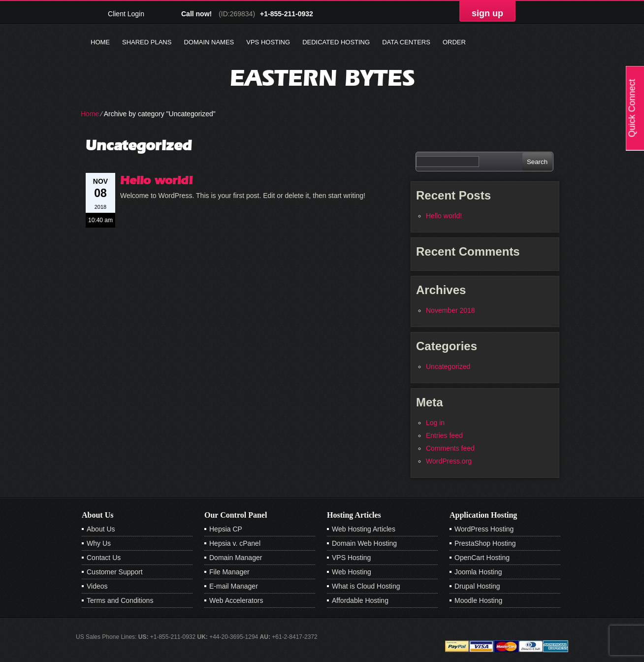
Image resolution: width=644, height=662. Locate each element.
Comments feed (450, 448)
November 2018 (451, 310)
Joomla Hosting (478, 572)
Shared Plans (147, 42)
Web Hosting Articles (364, 529)
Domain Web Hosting (364, 543)
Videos (97, 586)
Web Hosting (352, 572)
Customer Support (115, 572)
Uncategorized (448, 366)
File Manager (229, 572)
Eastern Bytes (322, 78)
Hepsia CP (226, 529)
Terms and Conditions (120, 600)
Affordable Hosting (360, 600)
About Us (101, 529)
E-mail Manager (234, 586)
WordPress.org (449, 461)
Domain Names (209, 42)
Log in (435, 423)
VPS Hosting (268, 42)
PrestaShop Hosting (485, 543)
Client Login (126, 14)
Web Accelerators (236, 600)
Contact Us (104, 558)
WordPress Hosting (484, 529)
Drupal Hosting (477, 586)
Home (100, 42)
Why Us (99, 543)
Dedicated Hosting (336, 42)
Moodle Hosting (478, 600)
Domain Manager (236, 558)
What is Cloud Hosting (366, 586)
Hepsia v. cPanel (235, 543)
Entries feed (444, 435)
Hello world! (157, 180)
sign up (487, 13)
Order (454, 42)
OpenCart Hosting (482, 558)
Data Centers (406, 42)
